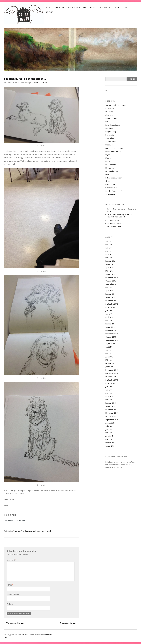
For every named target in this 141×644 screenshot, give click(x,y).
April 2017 (109, 357)
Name (10, 585)
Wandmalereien (111, 188)
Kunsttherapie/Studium (114, 148)
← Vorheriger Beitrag (14, 623)
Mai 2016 (109, 393)
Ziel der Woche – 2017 (114, 191)
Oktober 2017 (111, 337)
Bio (127, 8)
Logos (108, 155)
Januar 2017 (110, 367)
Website (10, 604)
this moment (110, 185)
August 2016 (110, 383)
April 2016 (109, 396)
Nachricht (11, 560)
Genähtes (109, 128)
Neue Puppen (111, 165)
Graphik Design (111, 132)
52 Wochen (110, 109)
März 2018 (109, 321)
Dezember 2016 (111, 370)
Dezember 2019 (111, 278)
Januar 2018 (110, 327)
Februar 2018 (110, 324)
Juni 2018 (109, 314)
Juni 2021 (109, 248)
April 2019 (109, 291)
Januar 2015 (110, 446)
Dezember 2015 (111, 410)
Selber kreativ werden (114, 178)
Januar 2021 (110, 264)
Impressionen (111, 142)
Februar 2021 (110, 261)
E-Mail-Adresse (14, 594)
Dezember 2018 (111, 301)
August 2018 (110, 307)
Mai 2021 (109, 251)
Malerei (108, 158)
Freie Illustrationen (28, 531)
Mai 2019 (109, 288)
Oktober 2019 (111, 281)
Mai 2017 (109, 354)
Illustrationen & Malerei (111, 8)
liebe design (59, 8)
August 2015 (110, 423)
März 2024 (109, 245)
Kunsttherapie (90, 8)
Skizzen (108, 181)
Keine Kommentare (40, 83)
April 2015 (109, 436)
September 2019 (112, 284)
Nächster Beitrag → (70, 623)
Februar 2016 (110, 403)
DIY (107, 122)
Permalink (49, 531)
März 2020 (109, 271)
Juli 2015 (109, 426)
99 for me (109, 112)
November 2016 (112, 373)
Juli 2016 (109, 387)
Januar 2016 (110, 406)
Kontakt (50, 12)
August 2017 (110, 344)
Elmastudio (48, 635)
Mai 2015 (109, 433)
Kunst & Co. (110, 145)
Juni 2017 (109, 350)
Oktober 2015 (111, 416)
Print (107, 175)
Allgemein (17, 531)
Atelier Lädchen (111, 118)
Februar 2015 (110, 443)
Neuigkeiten (40, 531)
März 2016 (109, 400)
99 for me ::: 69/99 (114, 223)
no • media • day (112, 171)
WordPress (24, 635)
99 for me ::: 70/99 (114, 220)
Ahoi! (48, 8)
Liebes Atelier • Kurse (113, 151)
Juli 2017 (109, 347)
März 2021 (109, 258)
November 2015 (112, 413)
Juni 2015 (109, 430)
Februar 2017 (110, 363)
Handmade (110, 135)
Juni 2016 (109, 390)
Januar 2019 (110, 297)
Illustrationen (110, 138)
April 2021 (109, 254)
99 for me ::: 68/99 (114, 227)
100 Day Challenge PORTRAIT (117, 105)
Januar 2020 (110, 274)
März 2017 (109, 360)
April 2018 (109, 317)
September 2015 (112, 420)
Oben (6, 637)
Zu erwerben (110, 194)
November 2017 (112, 334)
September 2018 (112, 304)
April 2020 (109, 268)
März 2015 (109, 439)
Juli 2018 (109, 311)
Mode (108, 161)
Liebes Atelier (74, 8)
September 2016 (112, 380)
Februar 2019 (110, 294)
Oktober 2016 (111, 377)
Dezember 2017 (111, 330)
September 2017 (112, 340)
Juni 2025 (109, 241)
